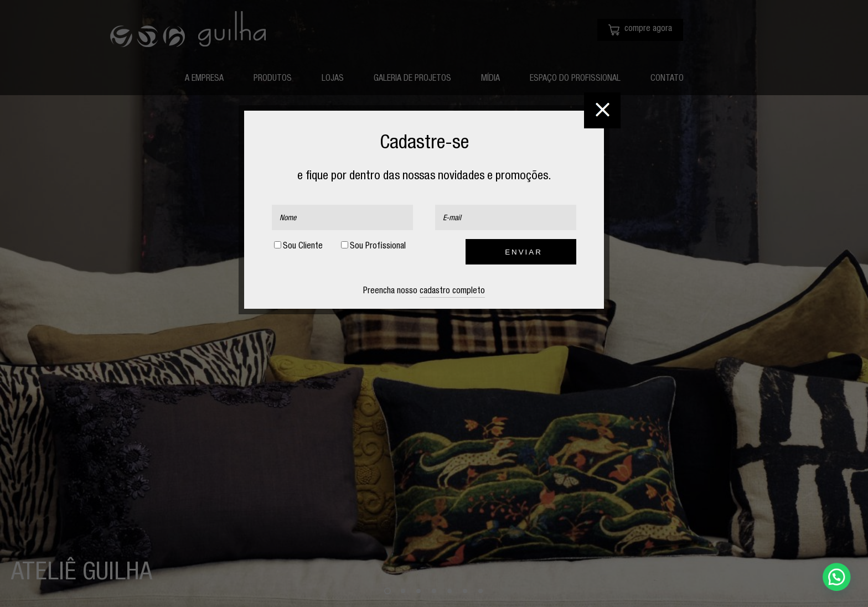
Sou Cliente (298, 246)
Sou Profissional (373, 246)
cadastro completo (452, 292)
